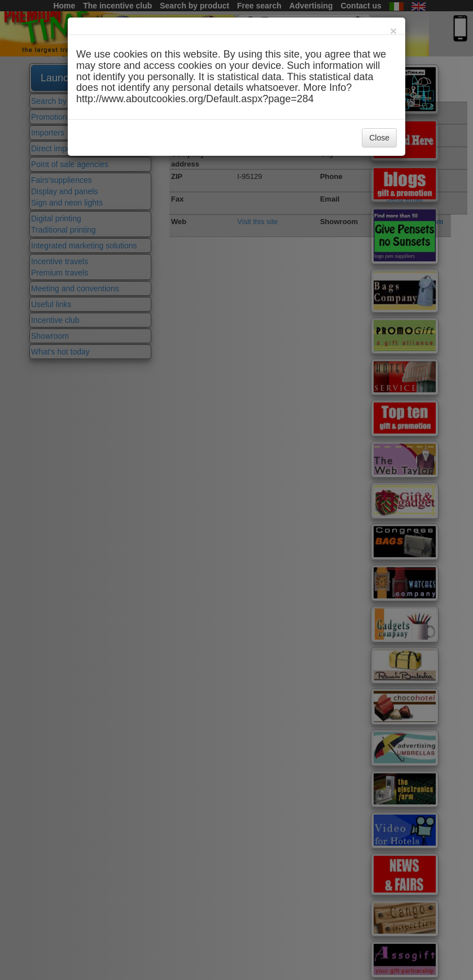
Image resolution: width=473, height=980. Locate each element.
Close (379, 138)
